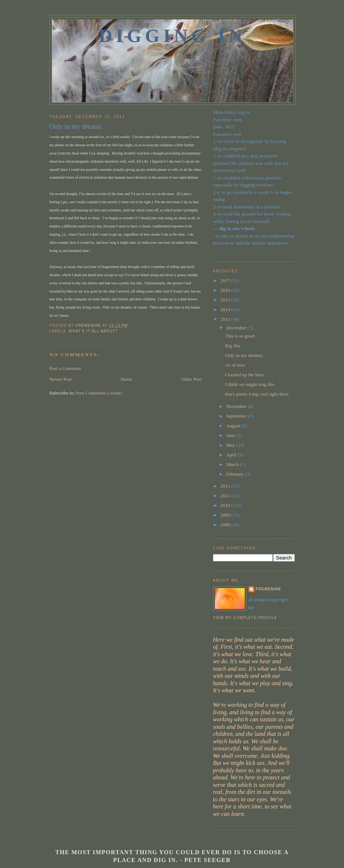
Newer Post (61, 379)
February (235, 474)
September (237, 416)
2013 (226, 319)
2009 (226, 515)
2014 (226, 309)
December (237, 328)
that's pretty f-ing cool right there (257, 394)
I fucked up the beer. (245, 375)
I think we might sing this (250, 384)
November (237, 406)
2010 (226, 505)
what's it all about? (93, 331)
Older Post (191, 379)
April (232, 455)
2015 (226, 300)
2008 (226, 525)
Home (126, 379)
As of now (235, 365)
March (233, 464)
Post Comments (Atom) (99, 393)
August (234, 426)
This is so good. (240, 336)
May (231, 445)
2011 (226, 496)
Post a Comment (65, 368)
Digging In (173, 36)
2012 (226, 486)
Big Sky (233, 346)
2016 (226, 290)
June (231, 435)
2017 (226, 280)
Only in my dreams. (244, 355)
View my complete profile (245, 618)
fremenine (269, 589)
